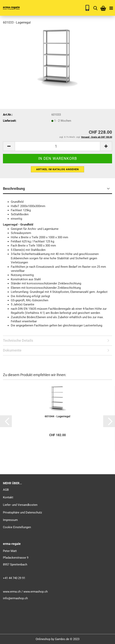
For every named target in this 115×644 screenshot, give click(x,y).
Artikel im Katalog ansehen (57, 169)
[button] (6, 421)
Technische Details (18, 340)
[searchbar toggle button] (95, 8)
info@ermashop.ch (15, 598)
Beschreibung (14, 189)
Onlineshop (43, 639)
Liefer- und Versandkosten (20, 505)
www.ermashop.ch (36, 592)
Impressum (10, 520)
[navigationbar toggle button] (111, 8)
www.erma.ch (12, 592)
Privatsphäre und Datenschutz (22, 512)
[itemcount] (57, 146)
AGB (6, 490)
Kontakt (8, 497)
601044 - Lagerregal (57, 416)
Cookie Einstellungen (17, 527)
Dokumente (12, 350)
